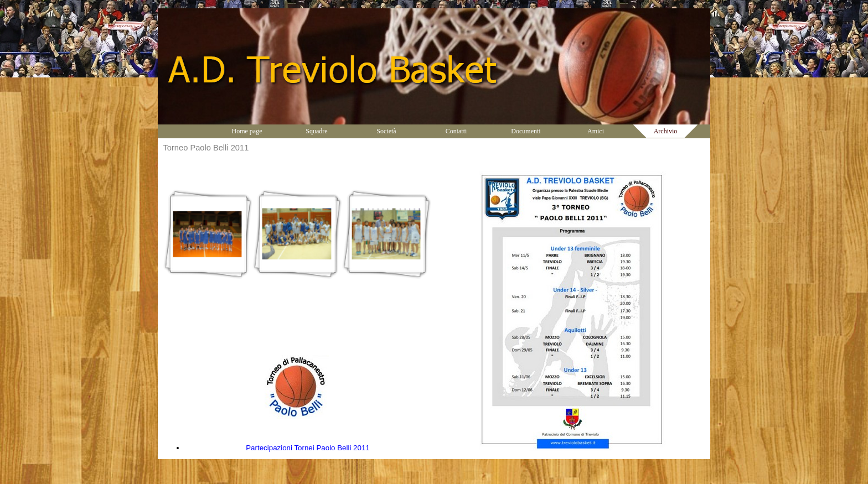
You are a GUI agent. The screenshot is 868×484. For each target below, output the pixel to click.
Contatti (456, 131)
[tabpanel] (297, 404)
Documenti (526, 131)
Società (386, 131)
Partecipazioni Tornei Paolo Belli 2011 (308, 448)
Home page (247, 131)
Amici (596, 131)
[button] (208, 235)
